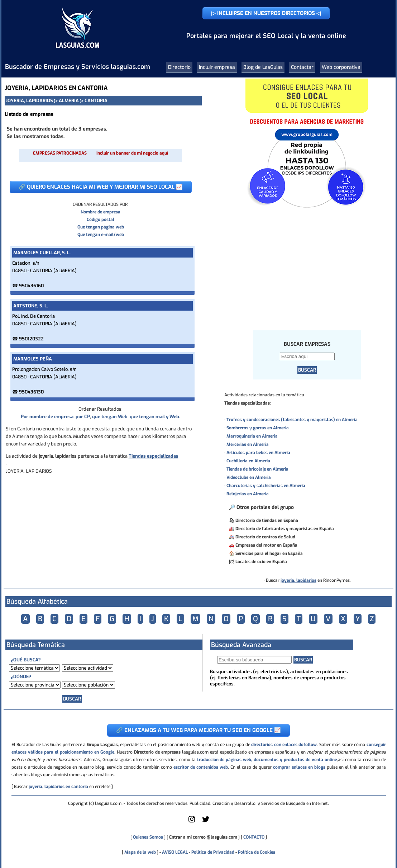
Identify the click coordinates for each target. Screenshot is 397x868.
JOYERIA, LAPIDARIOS (29, 101)
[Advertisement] (307, 269)
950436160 (31, 286)
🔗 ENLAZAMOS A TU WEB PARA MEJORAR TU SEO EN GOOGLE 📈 (198, 730)
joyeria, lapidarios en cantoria (58, 787)
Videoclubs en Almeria (249, 477)
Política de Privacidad (213, 852)
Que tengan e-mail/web (101, 235)
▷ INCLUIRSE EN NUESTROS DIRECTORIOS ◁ (266, 13)
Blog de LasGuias (263, 67)
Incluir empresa (217, 67)
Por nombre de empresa (47, 417)
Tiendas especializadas (154, 456)
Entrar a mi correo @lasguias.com (203, 837)
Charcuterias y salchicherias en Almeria (266, 486)
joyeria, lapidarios (298, 580)
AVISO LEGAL (175, 852)
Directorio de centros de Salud (265, 537)
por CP (83, 417)
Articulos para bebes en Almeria (258, 453)
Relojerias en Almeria (248, 494)
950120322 (31, 339)
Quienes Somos (148, 837)
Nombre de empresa (101, 212)
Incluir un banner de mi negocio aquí (132, 153)
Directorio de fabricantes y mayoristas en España (285, 529)
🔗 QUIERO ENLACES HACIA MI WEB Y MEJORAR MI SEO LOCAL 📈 (101, 187)
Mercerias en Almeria (248, 444)
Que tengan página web (101, 227)
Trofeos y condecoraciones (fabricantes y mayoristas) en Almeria (292, 420)
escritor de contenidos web (201, 767)
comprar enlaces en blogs (299, 767)
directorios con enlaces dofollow (284, 745)
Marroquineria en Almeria (252, 436)
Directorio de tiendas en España (267, 520)
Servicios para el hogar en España (269, 553)
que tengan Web (110, 417)
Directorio (179, 67)
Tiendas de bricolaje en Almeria (257, 469)
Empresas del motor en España (266, 545)
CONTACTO (254, 837)
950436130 (31, 392)
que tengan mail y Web (154, 417)
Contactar (302, 67)
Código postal (101, 220)
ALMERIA (69, 101)
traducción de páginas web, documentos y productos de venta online (267, 760)
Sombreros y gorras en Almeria (258, 428)
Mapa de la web (140, 852)
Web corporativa (341, 67)
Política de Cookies (257, 852)
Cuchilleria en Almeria (248, 461)
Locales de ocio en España (261, 562)
